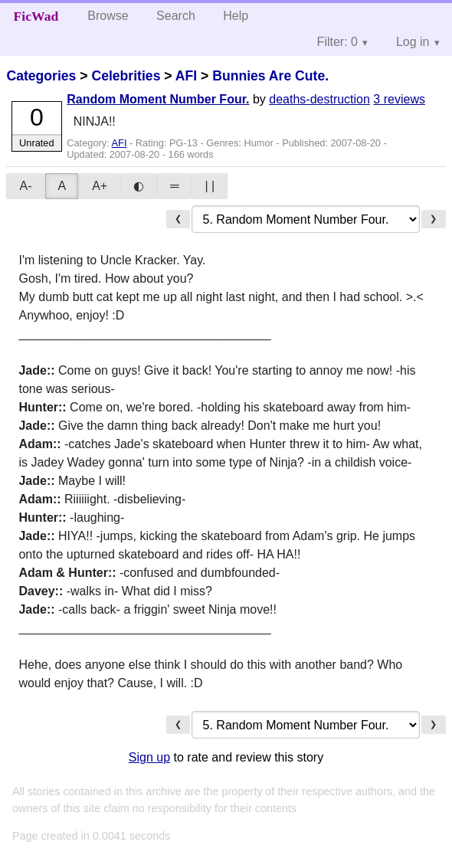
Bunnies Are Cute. (270, 76)
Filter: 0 (337, 42)
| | (210, 186)
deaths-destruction (319, 99)
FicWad (36, 16)
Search (176, 16)
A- (25, 186)
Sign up (149, 757)
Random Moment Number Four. (158, 99)
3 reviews (399, 99)
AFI (186, 76)
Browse (108, 16)
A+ (100, 186)
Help (236, 16)
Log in (413, 42)
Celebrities (126, 76)
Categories (41, 76)
